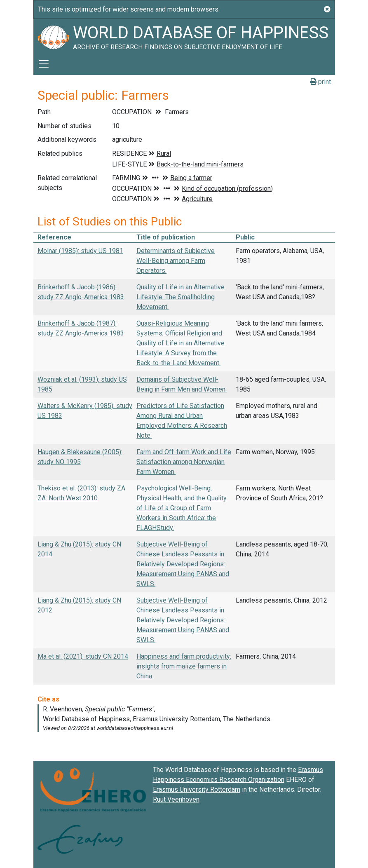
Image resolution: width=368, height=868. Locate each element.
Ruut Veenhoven (176, 799)
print (320, 82)
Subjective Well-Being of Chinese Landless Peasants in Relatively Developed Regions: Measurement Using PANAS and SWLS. (183, 564)
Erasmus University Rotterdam (197, 789)
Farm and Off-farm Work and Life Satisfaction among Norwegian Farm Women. (184, 462)
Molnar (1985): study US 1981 (80, 251)
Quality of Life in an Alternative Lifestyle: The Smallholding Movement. (180, 297)
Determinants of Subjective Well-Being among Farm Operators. (176, 261)
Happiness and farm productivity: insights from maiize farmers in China (184, 666)
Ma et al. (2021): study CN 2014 (83, 656)
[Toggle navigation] (44, 64)
